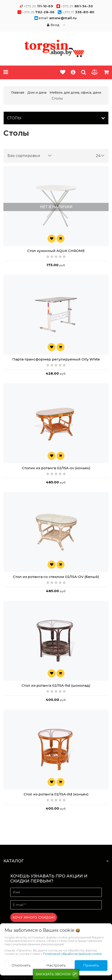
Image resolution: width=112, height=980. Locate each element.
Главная (18, 93)
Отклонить (21, 965)
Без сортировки (30, 156)
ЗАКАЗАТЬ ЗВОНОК (53, 974)
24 (100, 156)
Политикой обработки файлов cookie (73, 954)
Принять (91, 965)
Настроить (56, 965)
